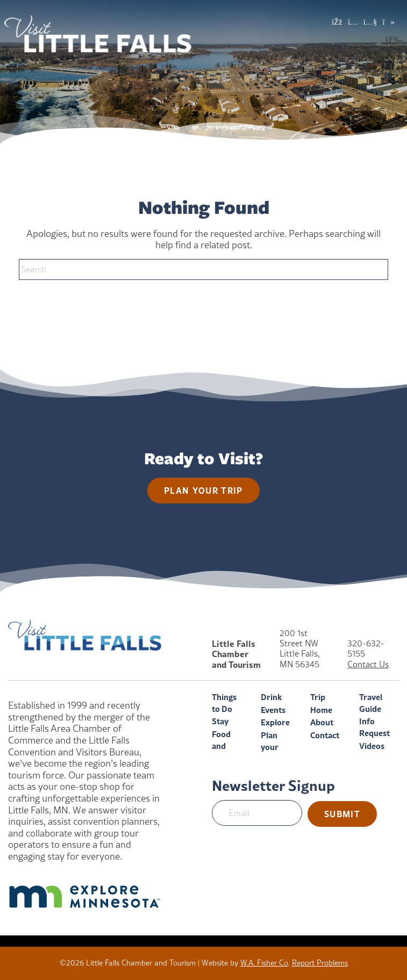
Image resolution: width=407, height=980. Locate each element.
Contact (325, 735)
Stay (220, 721)
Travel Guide (371, 703)
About (322, 722)
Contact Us (368, 664)
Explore (275, 722)
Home (321, 710)
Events (273, 710)
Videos (372, 746)
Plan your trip (204, 490)
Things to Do (224, 703)
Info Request (374, 727)
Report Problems (320, 963)
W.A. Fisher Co (264, 963)
